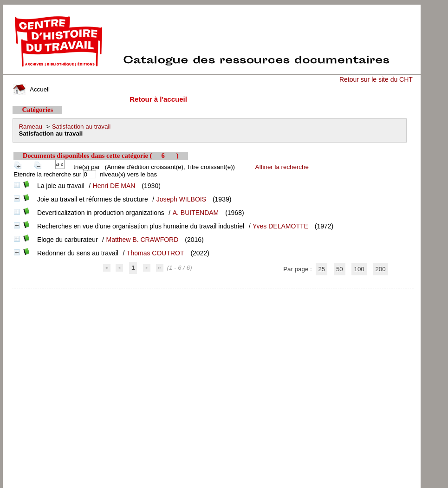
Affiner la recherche (282, 167)
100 (359, 269)
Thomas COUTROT (156, 253)
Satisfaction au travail (81, 127)
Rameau (30, 127)
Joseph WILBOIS (181, 199)
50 (340, 269)
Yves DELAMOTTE (280, 226)
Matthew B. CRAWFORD (143, 240)
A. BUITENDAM (196, 213)
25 (321, 269)
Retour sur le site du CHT (376, 79)
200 (380, 269)
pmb (213, 294)
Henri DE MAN (114, 186)
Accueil (31, 89)
